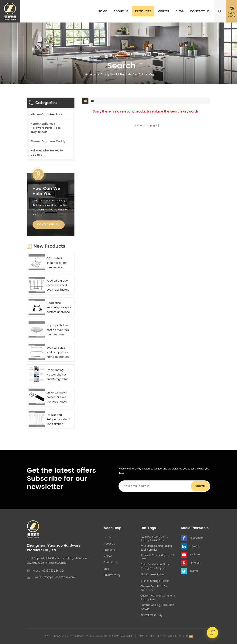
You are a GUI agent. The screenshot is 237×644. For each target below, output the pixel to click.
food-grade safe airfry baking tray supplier (155, 567)
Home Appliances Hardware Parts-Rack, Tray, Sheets (46, 128)
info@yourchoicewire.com (59, 577)
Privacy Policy (112, 575)
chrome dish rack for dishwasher (154, 589)
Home (102, 11)
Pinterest (195, 563)
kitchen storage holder (155, 581)
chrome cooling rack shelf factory (157, 607)
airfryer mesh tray (151, 615)
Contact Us (200, 11)
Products (143, 11)
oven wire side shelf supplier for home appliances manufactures (58, 352)
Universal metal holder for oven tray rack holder (57, 397)
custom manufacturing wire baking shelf (158, 598)
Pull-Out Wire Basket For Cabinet (47, 153)
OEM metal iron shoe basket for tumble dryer (57, 263)
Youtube (195, 555)
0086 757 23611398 (53, 571)
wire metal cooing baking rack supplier (156, 548)
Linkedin (195, 546)
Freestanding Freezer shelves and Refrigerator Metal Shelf (57, 375)
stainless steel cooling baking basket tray (154, 539)
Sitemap (139, 636)
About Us (121, 11)
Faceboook (196, 538)
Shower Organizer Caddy (48, 141)
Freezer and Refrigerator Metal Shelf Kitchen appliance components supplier (58, 420)
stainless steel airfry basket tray (157, 557)
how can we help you (46, 191)
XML (152, 636)
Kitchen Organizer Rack (46, 114)
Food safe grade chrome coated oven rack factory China (58, 285)
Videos (163, 11)
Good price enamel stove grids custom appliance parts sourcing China (59, 308)
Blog (180, 11)
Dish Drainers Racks (153, 575)
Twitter (194, 571)
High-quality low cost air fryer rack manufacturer (58, 330)
